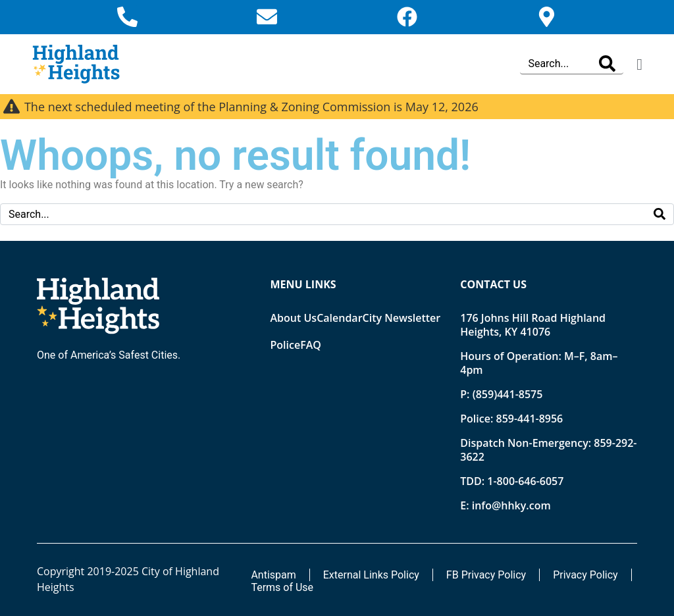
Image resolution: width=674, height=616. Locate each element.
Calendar (339, 318)
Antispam (273, 575)
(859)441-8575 (508, 394)
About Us (294, 318)
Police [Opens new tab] (286, 345)
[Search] (607, 64)
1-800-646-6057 (525, 481)
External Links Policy (371, 575)
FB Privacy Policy (486, 575)
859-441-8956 (529, 419)
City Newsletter (402, 318)
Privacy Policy (585, 575)
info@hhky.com (511, 505)
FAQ (311, 345)
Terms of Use (282, 587)
